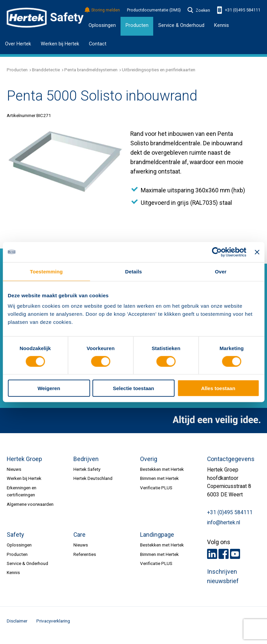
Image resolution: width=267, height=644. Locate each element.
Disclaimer (17, 621)
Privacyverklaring (53, 621)
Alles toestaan (218, 388)
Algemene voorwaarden (30, 504)
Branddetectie (46, 70)
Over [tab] (221, 271)
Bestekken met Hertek (162, 469)
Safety (15, 535)
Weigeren (49, 388)
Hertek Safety (87, 469)
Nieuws (14, 469)
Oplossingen (102, 25)
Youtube (235, 554)
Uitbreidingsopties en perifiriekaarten (159, 70)
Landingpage (157, 535)
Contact (98, 44)
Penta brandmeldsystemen (91, 70)
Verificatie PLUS (156, 488)
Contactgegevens (231, 459)
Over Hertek (18, 44)
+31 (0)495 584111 (239, 10)
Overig (149, 459)
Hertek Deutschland (93, 478)
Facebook (224, 554)
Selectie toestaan (133, 388)
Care (79, 535)
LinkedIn (212, 554)
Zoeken (199, 10)
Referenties (85, 554)
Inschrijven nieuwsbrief (223, 576)
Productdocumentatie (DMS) (154, 10)
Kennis (222, 25)
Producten (17, 70)
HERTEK (45, 18)
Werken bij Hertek (60, 44)
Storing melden (103, 10)
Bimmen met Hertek (159, 478)
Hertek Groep (24, 459)
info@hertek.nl (224, 523)
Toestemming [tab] (46, 271)
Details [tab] (134, 271)
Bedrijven (86, 459)
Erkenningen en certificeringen (22, 491)
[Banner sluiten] (257, 252)
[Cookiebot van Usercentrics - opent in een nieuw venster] (217, 252)
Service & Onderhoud (27, 563)
